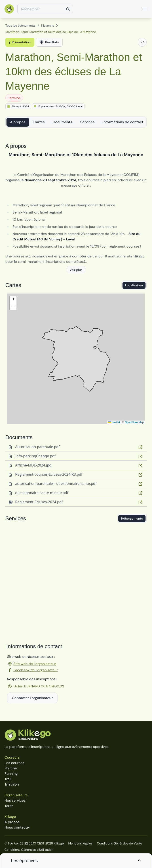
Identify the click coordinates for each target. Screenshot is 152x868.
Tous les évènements (20, 26)
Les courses (14, 763)
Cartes (39, 122)
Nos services (15, 800)
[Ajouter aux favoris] (142, 42)
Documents (62, 122)
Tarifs (9, 806)
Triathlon (12, 784)
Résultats (49, 42)
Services (87, 122)
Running (11, 774)
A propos (18, 122)
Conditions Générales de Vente (120, 843)
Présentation (20, 42)
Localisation (134, 285)
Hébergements (132, 518)
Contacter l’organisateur (32, 698)
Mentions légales (80, 843)
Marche (11, 768)
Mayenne (48, 26)
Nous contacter (17, 827)
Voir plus (76, 270)
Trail (8, 779)
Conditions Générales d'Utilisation (29, 850)
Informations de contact (123, 122)
